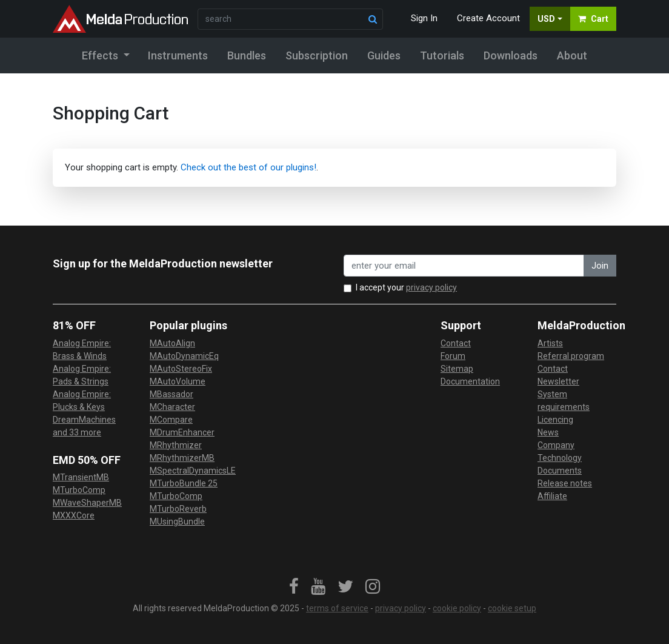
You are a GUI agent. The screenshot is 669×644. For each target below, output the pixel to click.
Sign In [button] (424, 18)
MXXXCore (74, 515)
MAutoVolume (178, 381)
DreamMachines (84, 420)
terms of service (337, 608)
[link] (294, 587)
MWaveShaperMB (87, 503)
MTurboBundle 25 (184, 483)
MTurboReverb (178, 509)
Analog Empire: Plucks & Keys (82, 401)
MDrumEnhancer (182, 432)
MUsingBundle (177, 522)
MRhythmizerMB (182, 458)
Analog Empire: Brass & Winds (82, 350)
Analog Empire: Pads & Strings (82, 375)
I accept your (406, 287)
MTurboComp (79, 490)
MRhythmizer (176, 445)
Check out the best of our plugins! (248, 167)
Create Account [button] (488, 18)
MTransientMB (81, 477)
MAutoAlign (172, 343)
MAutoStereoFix (181, 369)
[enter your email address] (464, 266)
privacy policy (431, 287)
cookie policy (457, 608)
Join (600, 266)
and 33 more (77, 432)
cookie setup (512, 608)
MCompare (171, 420)
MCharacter (172, 407)
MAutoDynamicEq (184, 356)
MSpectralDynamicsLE (193, 471)
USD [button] (546, 19)
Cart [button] (593, 19)
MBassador (171, 394)
